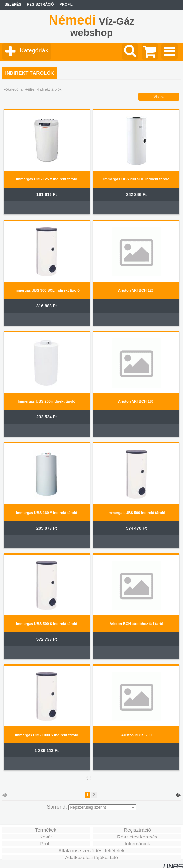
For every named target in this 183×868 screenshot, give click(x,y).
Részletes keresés (137, 837)
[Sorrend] (102, 807)
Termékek (46, 830)
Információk (137, 844)
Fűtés (30, 89)
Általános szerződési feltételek (91, 850)
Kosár (46, 837)
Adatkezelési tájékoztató (91, 857)
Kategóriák (34, 50)
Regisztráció (137, 830)
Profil (46, 844)
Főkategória (13, 89)
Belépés (13, 4)
